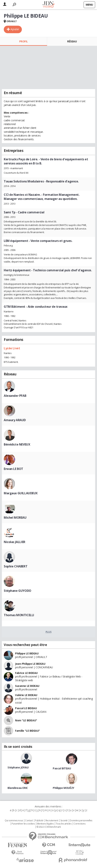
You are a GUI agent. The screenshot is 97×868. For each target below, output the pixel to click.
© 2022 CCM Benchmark (49, 827)
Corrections (79, 824)
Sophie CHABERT (16, 566)
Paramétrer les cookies (23, 824)
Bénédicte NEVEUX (17, 444)
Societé (64, 821)
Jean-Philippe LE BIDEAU (30, 664)
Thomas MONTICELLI (19, 615)
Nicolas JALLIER (15, 542)
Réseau (72, 41)
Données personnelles (81, 821)
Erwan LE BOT (13, 469)
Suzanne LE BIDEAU (27, 686)
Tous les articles (64, 824)
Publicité (39, 821)
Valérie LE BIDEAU (26, 695)
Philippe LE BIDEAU (27, 653)
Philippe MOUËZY (63, 788)
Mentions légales (45, 824)
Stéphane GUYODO (18, 591)
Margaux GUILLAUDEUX (21, 493)
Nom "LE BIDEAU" (26, 720)
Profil (23, 41)
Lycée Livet (12, 348)
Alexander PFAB (15, 396)
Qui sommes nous (14, 821)
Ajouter (15, 29)
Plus (48, 632)
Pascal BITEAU (62, 768)
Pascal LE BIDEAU (26, 708)
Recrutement (52, 821)
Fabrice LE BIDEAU (26, 673)
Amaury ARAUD (15, 420)
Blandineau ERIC (18, 788)
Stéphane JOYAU (18, 767)
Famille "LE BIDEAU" (27, 731)
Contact (29, 821)
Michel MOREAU (15, 518)
